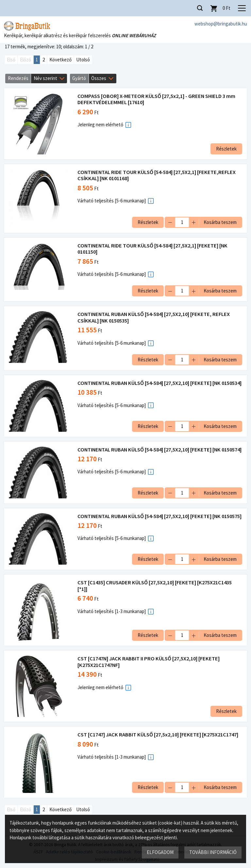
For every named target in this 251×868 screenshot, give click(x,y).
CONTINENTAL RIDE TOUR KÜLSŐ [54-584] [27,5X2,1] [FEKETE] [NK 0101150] (153, 249)
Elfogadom (160, 852)
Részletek (225, 149)
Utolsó (83, 60)
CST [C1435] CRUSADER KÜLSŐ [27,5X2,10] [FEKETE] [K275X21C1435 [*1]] (156, 593)
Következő (60, 60)
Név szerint (45, 79)
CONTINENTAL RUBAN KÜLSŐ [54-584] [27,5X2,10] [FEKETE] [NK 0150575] (150, 524)
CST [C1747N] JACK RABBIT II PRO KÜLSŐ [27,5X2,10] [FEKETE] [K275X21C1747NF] (150, 669)
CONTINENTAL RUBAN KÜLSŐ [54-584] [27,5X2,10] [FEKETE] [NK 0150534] (150, 387)
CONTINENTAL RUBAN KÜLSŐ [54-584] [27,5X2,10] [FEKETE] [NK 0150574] (150, 455)
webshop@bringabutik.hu (221, 24)
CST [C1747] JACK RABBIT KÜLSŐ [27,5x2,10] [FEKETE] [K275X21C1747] (159, 742)
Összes (99, 79)
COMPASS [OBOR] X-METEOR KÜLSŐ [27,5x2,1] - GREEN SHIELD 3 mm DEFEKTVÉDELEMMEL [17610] (157, 100)
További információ (213, 852)
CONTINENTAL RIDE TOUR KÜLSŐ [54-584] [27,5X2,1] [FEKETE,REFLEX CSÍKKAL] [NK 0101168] (158, 176)
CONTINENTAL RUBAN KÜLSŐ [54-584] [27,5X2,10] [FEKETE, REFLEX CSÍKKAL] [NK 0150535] (155, 318)
